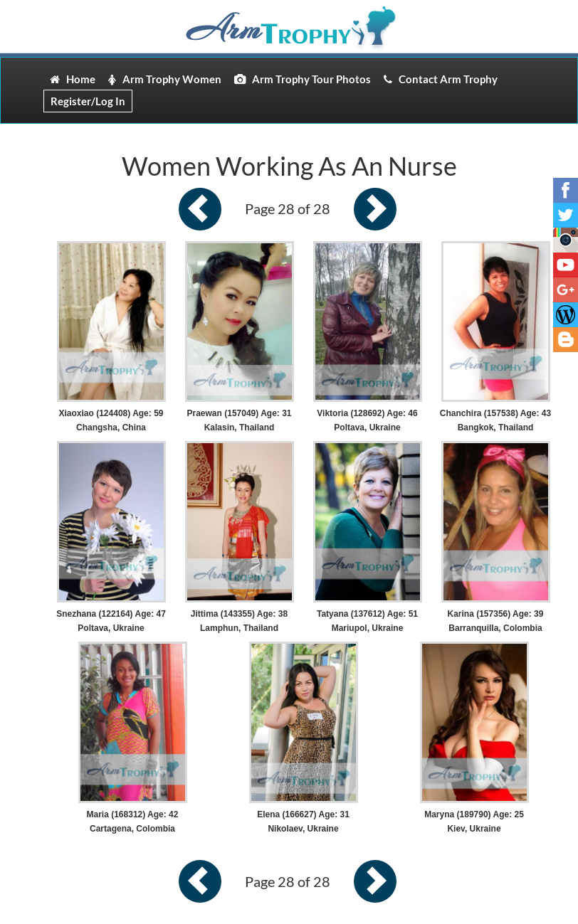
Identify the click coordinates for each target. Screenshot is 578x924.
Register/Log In (88, 101)
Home (73, 79)
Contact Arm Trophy (441, 79)
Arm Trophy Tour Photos (303, 79)
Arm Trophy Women (165, 79)
